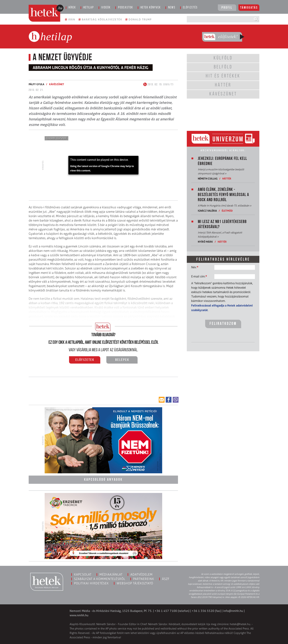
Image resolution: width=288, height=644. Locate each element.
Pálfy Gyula (36, 84)
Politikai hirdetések (91, 583)
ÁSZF (166, 579)
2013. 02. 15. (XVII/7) (158, 85)
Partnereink (144, 579)
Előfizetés (190, 8)
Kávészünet (57, 84)
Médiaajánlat (111, 574)
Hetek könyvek (151, 8)
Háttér (227, 178)
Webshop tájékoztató (135, 583)
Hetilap (89, 8)
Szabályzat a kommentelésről (100, 579)
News (172, 8)
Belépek (122, 360)
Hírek (72, 8)
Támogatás (249, 8)
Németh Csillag (208, 178)
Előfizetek (85, 360)
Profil (227, 8)
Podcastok (126, 8)
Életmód (227, 211)
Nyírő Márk (205, 242)
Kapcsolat (83, 574)
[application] (103, 165)
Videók (106, 8)
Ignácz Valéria (207, 211)
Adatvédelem (142, 574)
